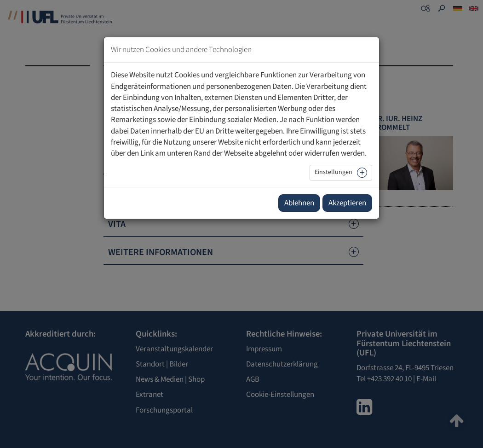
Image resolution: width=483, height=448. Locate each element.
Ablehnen (299, 203)
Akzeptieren (347, 203)
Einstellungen (333, 172)
